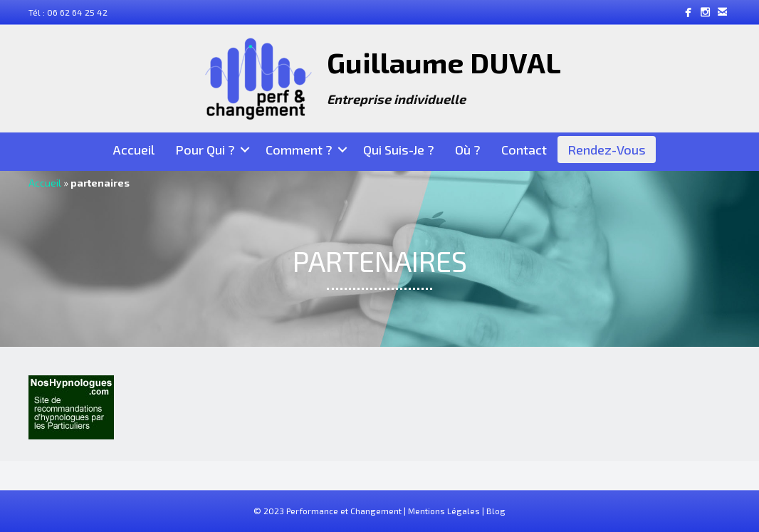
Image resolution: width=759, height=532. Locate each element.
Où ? (468, 150)
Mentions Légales (444, 511)
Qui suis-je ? (399, 150)
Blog (496, 511)
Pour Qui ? (205, 150)
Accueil (134, 150)
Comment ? (299, 150)
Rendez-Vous (607, 150)
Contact (524, 150)
